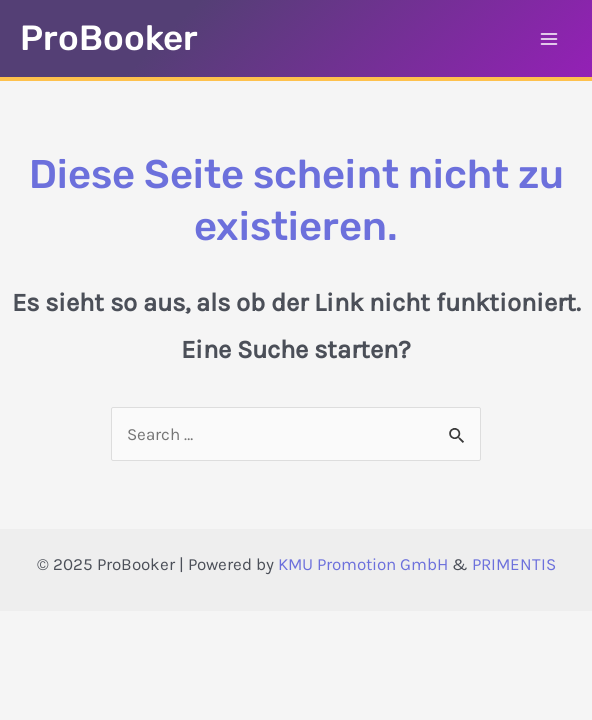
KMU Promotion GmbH (363, 564)
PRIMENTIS (514, 564)
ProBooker (109, 38)
